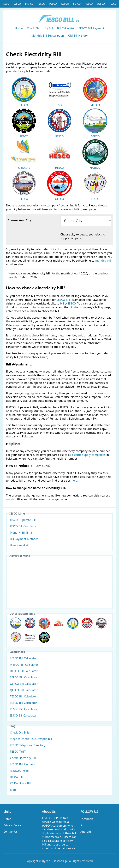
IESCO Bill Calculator (23, 526)
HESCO (89, 4)
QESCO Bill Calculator (24, 690)
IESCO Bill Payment (92, 28)
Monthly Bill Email (22, 533)
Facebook (87, 819)
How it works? (19, 545)
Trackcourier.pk (20, 771)
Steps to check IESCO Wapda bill (31, 739)
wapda (10, 499)
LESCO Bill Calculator (23, 658)
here (74, 481)
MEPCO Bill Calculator (24, 665)
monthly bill (103, 261)
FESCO (41, 4)
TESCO (113, 4)
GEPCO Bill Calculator (24, 684)
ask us (26, 353)
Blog (13, 790)
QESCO (101, 4)
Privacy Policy (12, 825)
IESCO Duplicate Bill (23, 520)
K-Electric (24, 154)
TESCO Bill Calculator (23, 696)
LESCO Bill (63, 300)
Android (86, 832)
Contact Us (10, 832)
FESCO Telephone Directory (28, 745)
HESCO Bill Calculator (24, 671)
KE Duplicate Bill (20, 783)
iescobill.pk (61, 861)
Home (19, 28)
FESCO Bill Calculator (23, 703)
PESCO (53, 4)
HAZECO (95, 154)
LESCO (17, 4)
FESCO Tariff (18, 752)
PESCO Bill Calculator (24, 709)
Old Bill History (78, 36)
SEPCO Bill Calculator (24, 677)
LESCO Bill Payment (23, 764)
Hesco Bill (16, 777)
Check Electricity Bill (40, 28)
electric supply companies (89, 455)
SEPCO (77, 4)
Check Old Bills (20, 732)
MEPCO (29, 4)
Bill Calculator (66, 28)
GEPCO (65, 4)
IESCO (6, 4)
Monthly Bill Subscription (48, 36)
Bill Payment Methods (24, 539)
